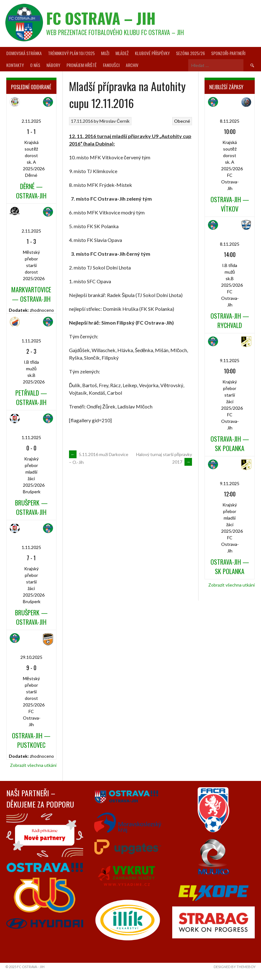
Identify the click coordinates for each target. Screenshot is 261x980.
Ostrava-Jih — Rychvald (230, 321)
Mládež (122, 53)
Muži (105, 53)
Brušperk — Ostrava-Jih (31, 507)
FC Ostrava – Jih (101, 18)
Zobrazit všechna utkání (33, 765)
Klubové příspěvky (152, 53)
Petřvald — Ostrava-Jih (31, 398)
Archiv (132, 65)
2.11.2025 (31, 121)
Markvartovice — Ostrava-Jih (31, 294)
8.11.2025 (230, 121)
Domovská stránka (24, 53)
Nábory (53, 65)
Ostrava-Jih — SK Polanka (230, 444)
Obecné (182, 121)
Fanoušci (111, 65)
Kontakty (15, 65)
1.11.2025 (31, 341)
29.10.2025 (31, 657)
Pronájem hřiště (82, 65)
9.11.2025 (230, 360)
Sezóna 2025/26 (190, 53)
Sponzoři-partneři (228, 53)
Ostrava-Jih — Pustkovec (31, 740)
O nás (35, 65)
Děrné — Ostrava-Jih (31, 191)
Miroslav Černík (115, 121)
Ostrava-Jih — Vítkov (230, 204)
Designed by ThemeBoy (235, 967)
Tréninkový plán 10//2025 (71, 53)
